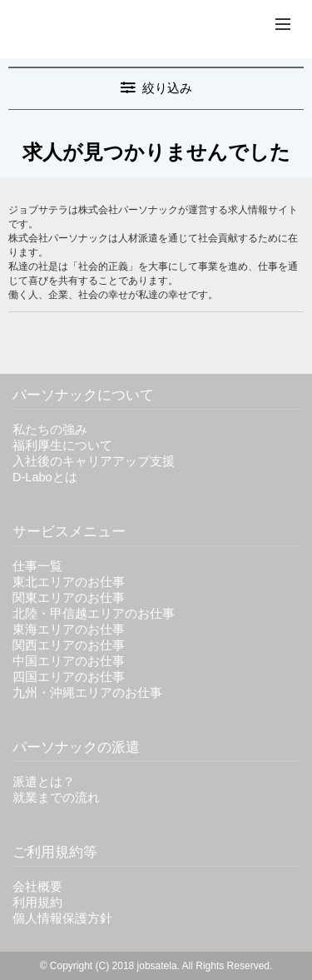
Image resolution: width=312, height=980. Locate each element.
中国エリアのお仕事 (69, 661)
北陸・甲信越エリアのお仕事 (94, 614)
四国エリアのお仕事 (69, 677)
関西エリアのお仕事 (69, 645)
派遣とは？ (44, 782)
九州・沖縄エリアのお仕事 (87, 693)
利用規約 (37, 903)
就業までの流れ (56, 798)
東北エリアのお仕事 (69, 582)
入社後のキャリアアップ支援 (94, 461)
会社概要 (37, 887)
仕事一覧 (37, 566)
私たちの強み (50, 430)
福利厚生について (62, 445)
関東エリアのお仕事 (69, 598)
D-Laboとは (45, 477)
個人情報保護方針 (62, 918)
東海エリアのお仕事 (69, 629)
